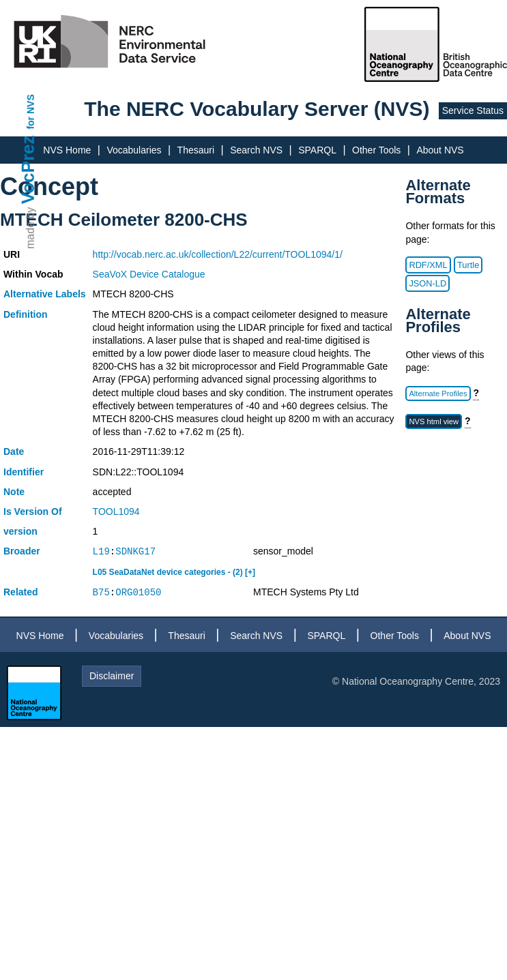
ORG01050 (138, 592)
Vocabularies (134, 150)
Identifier (24, 472)
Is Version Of (33, 511)
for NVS (31, 112)
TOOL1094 (116, 511)
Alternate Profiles (438, 394)
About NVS (440, 150)
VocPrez (28, 169)
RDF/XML (428, 265)
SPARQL (317, 150)
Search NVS (256, 150)
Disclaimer (112, 676)
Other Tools (376, 150)
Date (14, 451)
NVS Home (67, 150)
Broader (22, 551)
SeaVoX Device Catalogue (149, 274)
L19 (101, 551)
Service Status (473, 110)
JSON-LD (428, 283)
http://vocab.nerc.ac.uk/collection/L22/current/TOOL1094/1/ (218, 254)
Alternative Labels (45, 294)
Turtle (468, 265)
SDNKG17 (135, 551)
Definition (26, 314)
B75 (101, 592)
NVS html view (434, 421)
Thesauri (196, 150)
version (20, 531)
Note (14, 492)
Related (21, 592)
